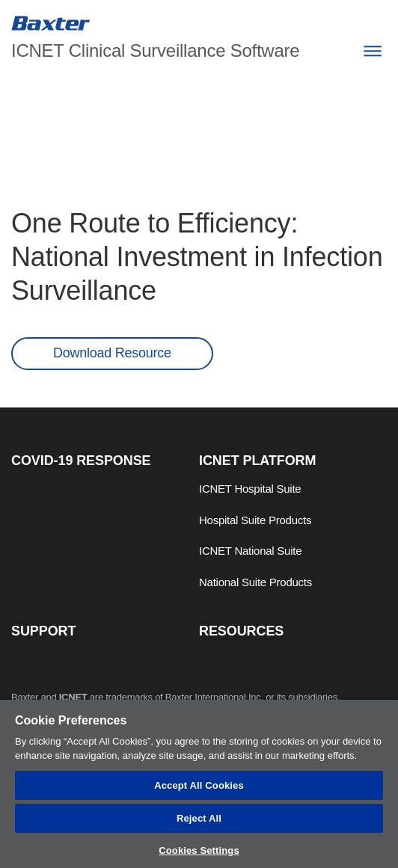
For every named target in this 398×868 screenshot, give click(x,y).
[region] (199, 784)
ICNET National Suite (250, 551)
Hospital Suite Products (255, 520)
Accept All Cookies (199, 785)
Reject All (199, 818)
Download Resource (112, 353)
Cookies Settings (199, 850)
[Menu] (372, 51)
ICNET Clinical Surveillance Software (155, 51)
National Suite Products (255, 582)
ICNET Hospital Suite (250, 489)
